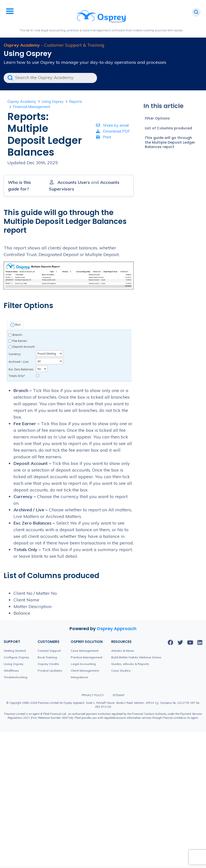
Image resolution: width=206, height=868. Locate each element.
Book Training (47, 657)
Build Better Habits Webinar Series (136, 657)
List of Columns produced (168, 128)
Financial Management (32, 107)
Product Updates (50, 671)
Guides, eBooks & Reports (130, 664)
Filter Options (157, 118)
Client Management (85, 671)
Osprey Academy (22, 102)
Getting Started (15, 651)
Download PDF (113, 131)
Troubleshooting (15, 677)
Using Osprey (53, 102)
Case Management (85, 651)
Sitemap (118, 695)
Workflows (11, 671)
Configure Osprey (16, 657)
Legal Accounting (83, 664)
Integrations (79, 677)
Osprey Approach (117, 629)
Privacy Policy (93, 695)
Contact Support (49, 651)
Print (104, 137)
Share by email (112, 125)
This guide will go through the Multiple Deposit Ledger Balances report (170, 142)
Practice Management (87, 657)
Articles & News (123, 651)
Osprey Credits (48, 664)
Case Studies (121, 671)
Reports (76, 102)
